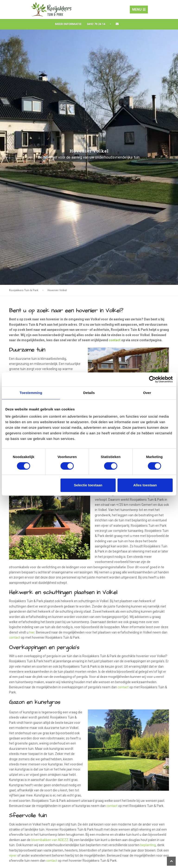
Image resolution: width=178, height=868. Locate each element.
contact (115, 340)
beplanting (148, 845)
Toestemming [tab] (31, 393)
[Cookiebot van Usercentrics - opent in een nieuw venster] (152, 379)
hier (32, 632)
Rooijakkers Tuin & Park (24, 290)
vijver (13, 855)
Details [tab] (89, 393)
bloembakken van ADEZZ (50, 840)
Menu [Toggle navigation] (139, 10)
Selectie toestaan (88, 485)
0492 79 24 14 (96, 24)
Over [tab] (147, 393)
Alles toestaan (145, 485)
